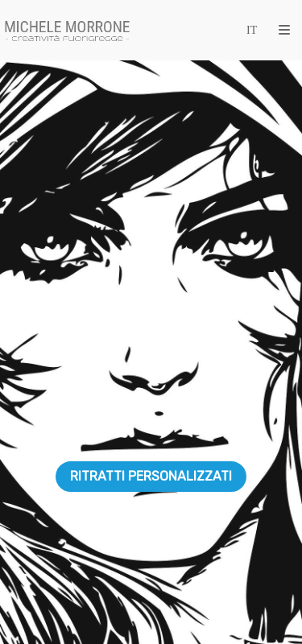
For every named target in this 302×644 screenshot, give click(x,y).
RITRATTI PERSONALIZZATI (151, 476)
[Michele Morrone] (67, 30)
